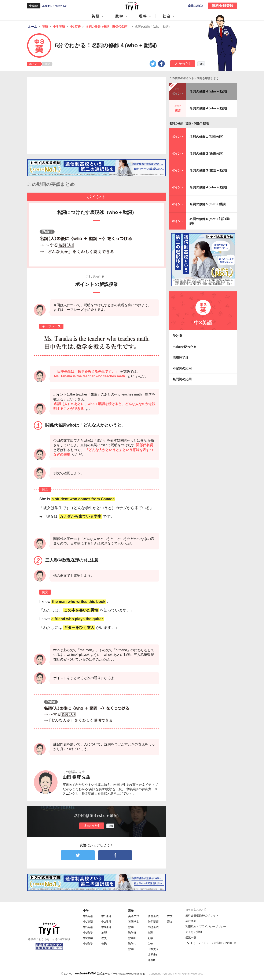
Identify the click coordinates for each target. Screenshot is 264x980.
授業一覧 (191, 937)
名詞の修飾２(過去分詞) (206, 153)
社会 (167, 16)
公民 (104, 944)
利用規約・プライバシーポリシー (206, 926)
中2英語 (88, 922)
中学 (86, 911)
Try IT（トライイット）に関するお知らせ (211, 943)
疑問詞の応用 (182, 379)
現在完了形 (181, 357)
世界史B (153, 955)
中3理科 (106, 927)
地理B (151, 960)
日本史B (153, 949)
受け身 (177, 336)
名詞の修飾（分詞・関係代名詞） (190, 123)
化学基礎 (153, 922)
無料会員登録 (223, 6)
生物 (150, 944)
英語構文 (134, 922)
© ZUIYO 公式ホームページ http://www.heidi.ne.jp (103, 973)
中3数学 (88, 944)
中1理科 (106, 916)
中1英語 (88, 916)
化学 (150, 938)
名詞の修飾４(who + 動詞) (208, 91)
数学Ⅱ (132, 933)
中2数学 (88, 938)
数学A (132, 944)
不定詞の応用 (182, 368)
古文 (170, 916)
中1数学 (88, 933)
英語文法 (134, 916)
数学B (132, 949)
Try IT (132, 6)
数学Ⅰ (132, 927)
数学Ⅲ (132, 938)
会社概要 (191, 921)
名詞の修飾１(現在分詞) (206, 137)
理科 (143, 16)
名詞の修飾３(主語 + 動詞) (208, 170)
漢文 (170, 922)
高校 (131, 911)
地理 (104, 933)
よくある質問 (194, 932)
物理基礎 (153, 916)
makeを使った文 (185, 347)
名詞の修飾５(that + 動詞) (208, 204)
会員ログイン (196, 6)
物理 (150, 933)
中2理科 (106, 922)
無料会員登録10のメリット (202, 915)
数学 (120, 16)
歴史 (104, 938)
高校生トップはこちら (55, 6)
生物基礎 (153, 927)
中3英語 (88, 927)
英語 (96, 16)
